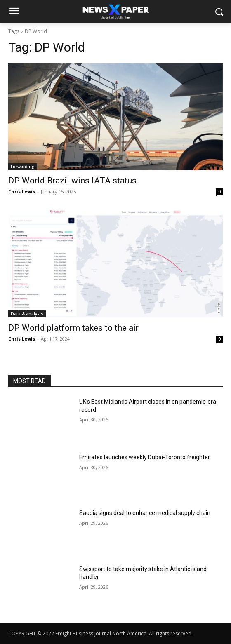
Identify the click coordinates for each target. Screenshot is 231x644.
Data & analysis (27, 314)
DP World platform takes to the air (73, 328)
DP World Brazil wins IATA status (72, 181)
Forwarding (23, 167)
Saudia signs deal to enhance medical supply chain (145, 513)
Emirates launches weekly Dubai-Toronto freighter (145, 457)
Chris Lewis (22, 192)
